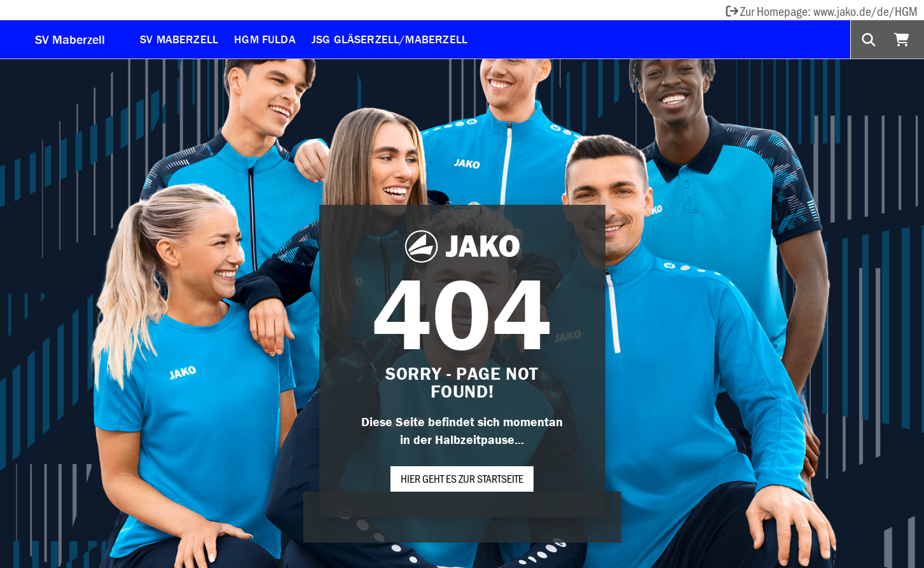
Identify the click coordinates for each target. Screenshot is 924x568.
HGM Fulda (265, 39)
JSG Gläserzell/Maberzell (390, 39)
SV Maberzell (70, 39)
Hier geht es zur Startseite (462, 478)
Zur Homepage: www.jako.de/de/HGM (821, 11)
